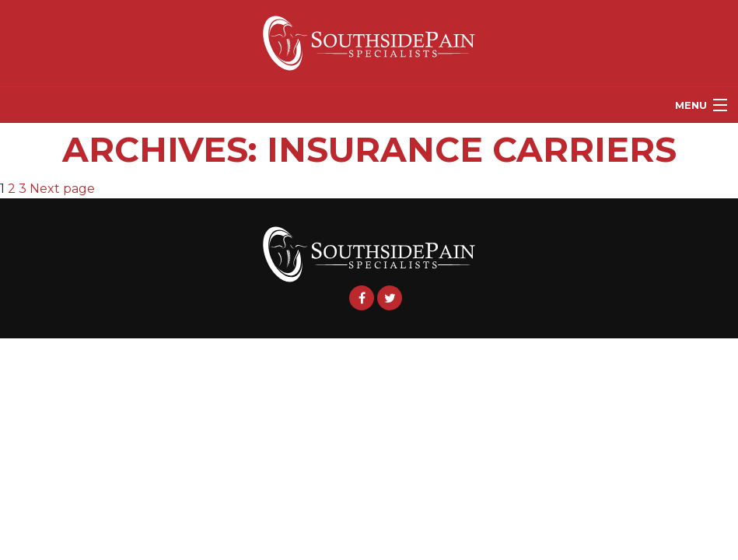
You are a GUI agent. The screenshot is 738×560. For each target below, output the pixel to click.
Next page (62, 189)
